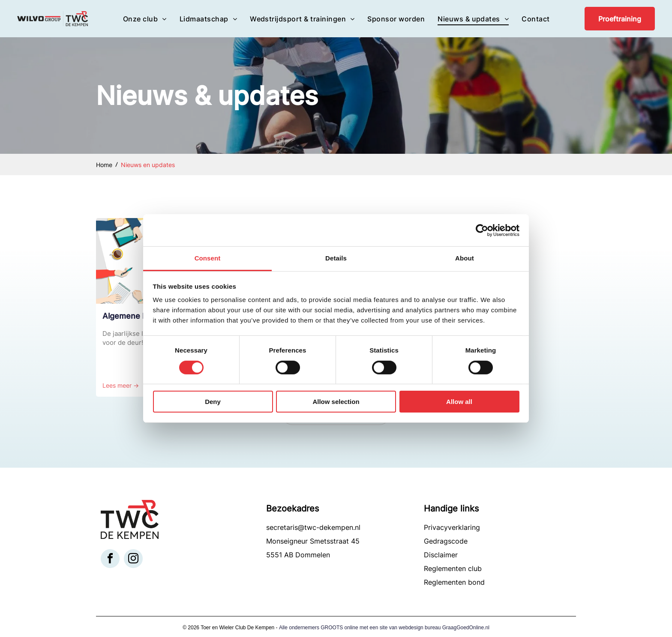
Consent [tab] (208, 258)
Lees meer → (121, 385)
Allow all (459, 402)
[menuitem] (145, 18)
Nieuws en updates (148, 165)
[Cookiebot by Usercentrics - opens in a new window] (482, 230)
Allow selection (336, 402)
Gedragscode (446, 541)
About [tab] (465, 258)
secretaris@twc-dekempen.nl (313, 527)
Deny (213, 402)
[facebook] (110, 560)
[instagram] (133, 560)
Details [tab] (336, 258)
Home (104, 165)
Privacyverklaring (452, 527)
